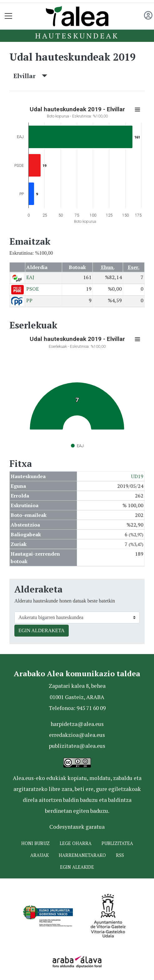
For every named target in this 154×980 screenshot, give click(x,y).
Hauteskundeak (77, 36)
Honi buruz (35, 843)
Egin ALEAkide (77, 867)
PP (29, 300)
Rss (120, 855)
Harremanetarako (82, 855)
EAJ (30, 277)
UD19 (137, 476)
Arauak (40, 855)
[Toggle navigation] (9, 16)
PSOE (32, 289)
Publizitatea (117, 843)
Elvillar (30, 76)
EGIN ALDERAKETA (42, 630)
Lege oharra (76, 843)
